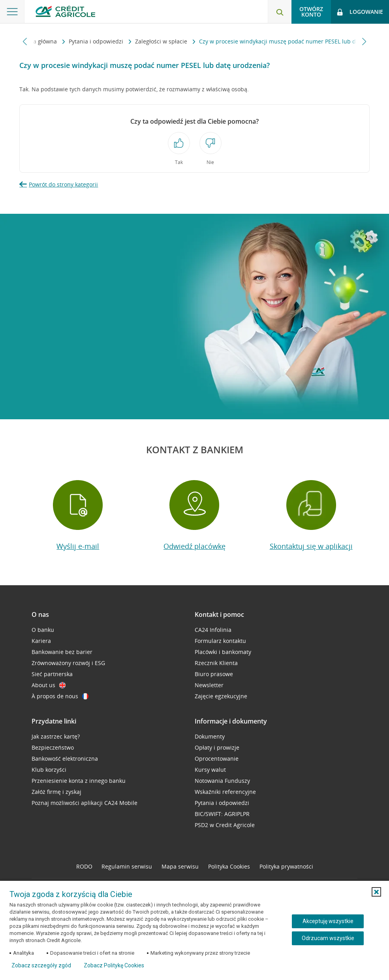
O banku (43, 630)
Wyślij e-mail (78, 546)
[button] (376, 892)
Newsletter (209, 685)
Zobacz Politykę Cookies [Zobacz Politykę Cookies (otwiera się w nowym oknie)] (114, 965)
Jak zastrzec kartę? (56, 736)
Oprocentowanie (217, 759)
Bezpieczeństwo (53, 747)
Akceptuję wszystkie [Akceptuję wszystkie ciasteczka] (328, 921)
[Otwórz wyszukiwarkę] (280, 12)
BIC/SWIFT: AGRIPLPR (222, 814)
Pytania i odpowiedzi (72, 41)
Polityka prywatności (286, 866)
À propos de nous (60, 696)
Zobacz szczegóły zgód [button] (41, 965)
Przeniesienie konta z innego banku (79, 781)
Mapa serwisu (180, 866)
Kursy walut (210, 770)
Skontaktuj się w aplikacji (311, 546)
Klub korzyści (49, 770)
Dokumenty (210, 736)
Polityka (229, 866)
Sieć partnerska (52, 674)
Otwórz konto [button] (311, 12)
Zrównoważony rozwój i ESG (68, 663)
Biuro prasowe (214, 674)
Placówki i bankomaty (223, 652)
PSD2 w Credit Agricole (225, 825)
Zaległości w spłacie (137, 41)
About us (49, 685)
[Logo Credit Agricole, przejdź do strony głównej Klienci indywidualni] (65, 11)
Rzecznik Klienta (216, 663)
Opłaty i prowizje (217, 747)
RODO (84, 866)
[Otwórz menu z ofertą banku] (12, 12)
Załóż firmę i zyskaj (56, 792)
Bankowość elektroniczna (65, 759)
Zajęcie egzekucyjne (221, 696)
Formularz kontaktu (220, 641)
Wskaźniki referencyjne (225, 792)
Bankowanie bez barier (62, 652)
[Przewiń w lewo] (25, 41)
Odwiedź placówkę (194, 546)
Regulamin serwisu (127, 866)
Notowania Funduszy (222, 781)
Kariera (41, 641)
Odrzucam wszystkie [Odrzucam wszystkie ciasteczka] (328, 938)
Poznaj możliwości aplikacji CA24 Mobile (85, 803)
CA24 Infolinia (213, 630)
